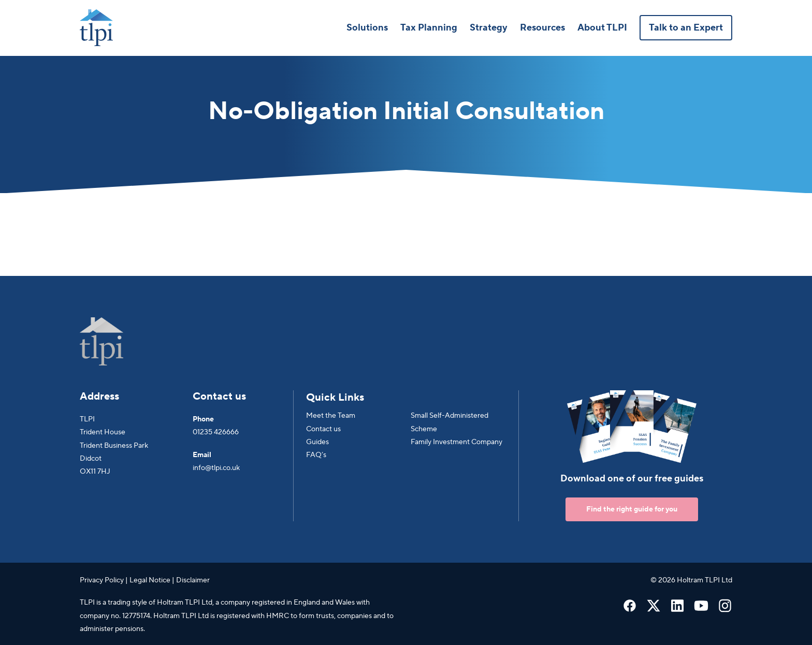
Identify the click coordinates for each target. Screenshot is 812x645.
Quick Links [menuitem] (335, 398)
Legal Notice (150, 580)
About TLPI (602, 28)
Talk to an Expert (686, 28)
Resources (542, 28)
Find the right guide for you (632, 509)
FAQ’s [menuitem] (316, 455)
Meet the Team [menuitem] (331, 416)
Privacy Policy (102, 580)
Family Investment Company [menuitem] (456, 442)
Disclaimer (193, 580)
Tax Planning (429, 28)
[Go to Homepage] (96, 28)
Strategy (489, 28)
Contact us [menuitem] (323, 429)
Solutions (367, 28)
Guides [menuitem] (317, 442)
